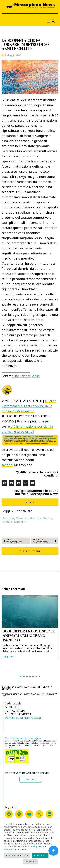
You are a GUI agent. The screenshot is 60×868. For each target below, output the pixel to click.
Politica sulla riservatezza (23, 718)
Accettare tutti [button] (40, 855)
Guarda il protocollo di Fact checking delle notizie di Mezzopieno (29, 406)
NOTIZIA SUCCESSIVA (45, 541)
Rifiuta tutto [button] (30, 862)
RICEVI (30, 502)
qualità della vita (29, 518)
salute (48, 518)
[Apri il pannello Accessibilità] (53, 851)
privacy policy (37, 846)
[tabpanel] (30, 627)
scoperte (20, 522)
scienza (7, 522)
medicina (8, 518)
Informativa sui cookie (15, 849)
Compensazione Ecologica (23, 738)
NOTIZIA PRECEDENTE (12, 541)
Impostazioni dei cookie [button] (17, 855)
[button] (4, 483)
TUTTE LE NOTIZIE (30, 551)
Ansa (36, 376)
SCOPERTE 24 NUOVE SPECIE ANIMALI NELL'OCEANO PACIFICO (29, 636)
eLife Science (21, 376)
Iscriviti (31, 779)
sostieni (7, 465)
